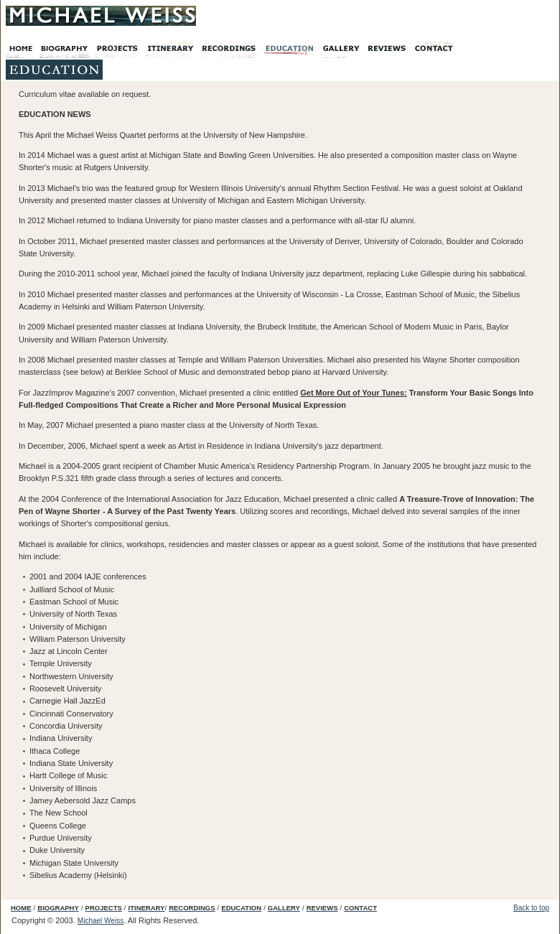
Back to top (531, 908)
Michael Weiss (101, 921)
